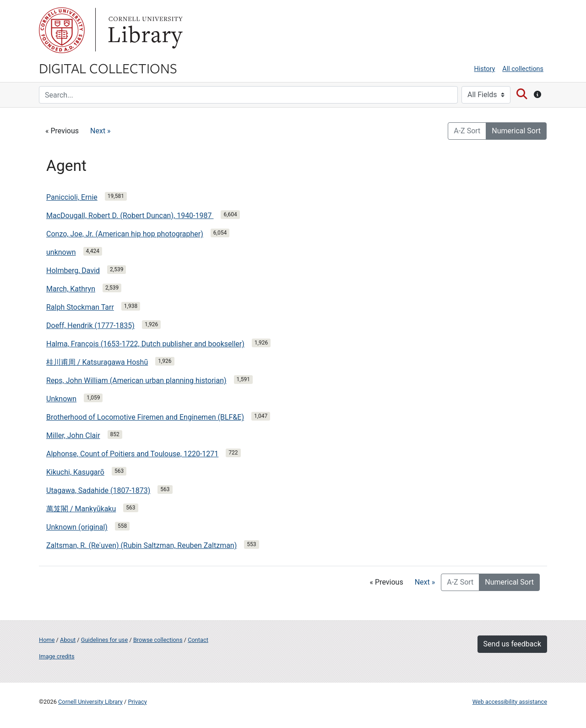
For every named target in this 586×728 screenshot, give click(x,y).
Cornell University (62, 30)
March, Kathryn (71, 289)
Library (144, 30)
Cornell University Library (90, 702)
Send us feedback (512, 644)
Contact (198, 640)
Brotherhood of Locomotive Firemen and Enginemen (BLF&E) (145, 417)
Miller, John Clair (73, 435)
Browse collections (158, 640)
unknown (61, 252)
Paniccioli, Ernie (72, 197)
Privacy (137, 702)
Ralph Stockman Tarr (80, 307)
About (68, 640)
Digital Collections (108, 68)
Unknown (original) (77, 527)
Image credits (57, 656)
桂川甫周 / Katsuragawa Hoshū (97, 362)
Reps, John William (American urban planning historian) (136, 380)
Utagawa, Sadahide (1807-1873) (98, 490)
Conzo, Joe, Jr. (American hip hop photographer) (125, 234)
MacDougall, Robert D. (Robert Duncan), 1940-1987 (130, 216)
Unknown (61, 399)
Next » (100, 131)
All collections (523, 69)
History (485, 69)
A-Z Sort (467, 131)
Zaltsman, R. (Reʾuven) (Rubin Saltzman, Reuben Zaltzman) (141, 545)
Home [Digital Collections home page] (47, 640)
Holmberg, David (73, 271)
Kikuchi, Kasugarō (75, 472)
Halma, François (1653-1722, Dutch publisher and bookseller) (145, 344)
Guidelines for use (104, 640)
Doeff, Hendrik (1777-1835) (90, 326)
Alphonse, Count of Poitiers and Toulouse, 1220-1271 (132, 454)
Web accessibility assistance (510, 702)
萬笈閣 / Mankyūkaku (81, 509)
